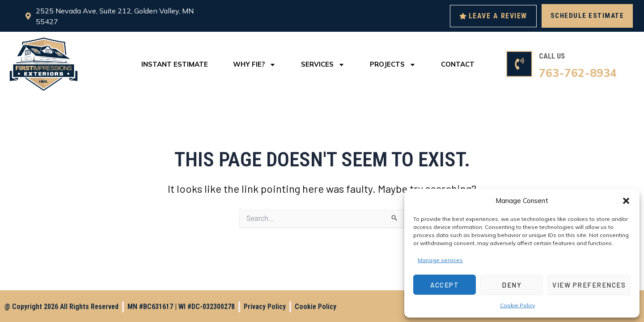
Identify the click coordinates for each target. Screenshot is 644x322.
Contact (458, 64)
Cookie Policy (517, 305)
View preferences (589, 285)
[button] (626, 201)
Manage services (440, 260)
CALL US (552, 56)
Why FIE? (254, 65)
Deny (512, 285)
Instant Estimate (175, 64)
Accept (445, 285)
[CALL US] (519, 64)
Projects (393, 65)
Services (323, 65)
